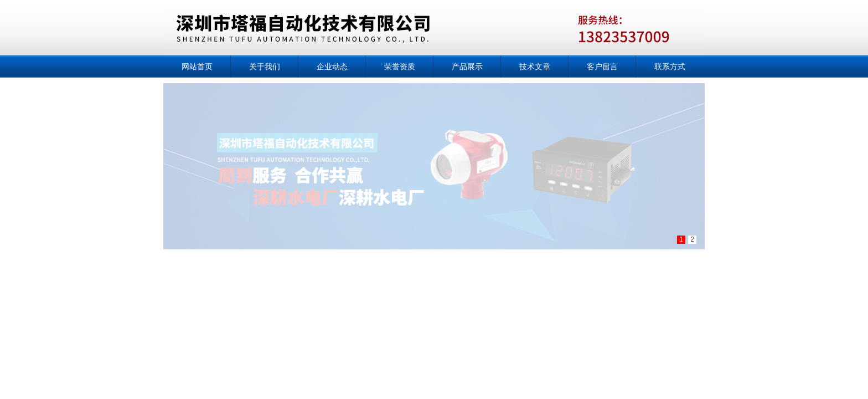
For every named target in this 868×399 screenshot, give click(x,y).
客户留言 (602, 66)
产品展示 (467, 66)
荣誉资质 (400, 66)
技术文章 (535, 66)
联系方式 (670, 66)
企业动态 (332, 66)
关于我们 (265, 66)
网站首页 (197, 66)
